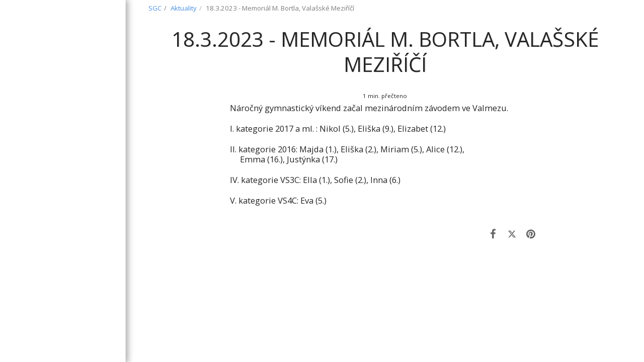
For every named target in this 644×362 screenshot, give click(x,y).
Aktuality (184, 8)
